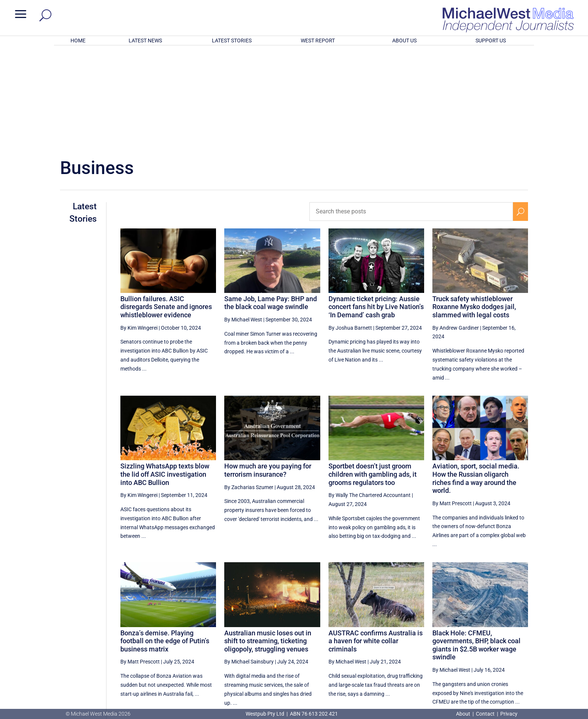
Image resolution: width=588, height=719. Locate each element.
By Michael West (243, 221)
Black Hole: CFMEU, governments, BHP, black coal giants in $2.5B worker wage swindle (476, 547)
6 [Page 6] (473, 638)
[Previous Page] (425, 637)
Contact (485, 714)
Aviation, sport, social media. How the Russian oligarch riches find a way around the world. (476, 380)
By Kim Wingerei (139, 230)
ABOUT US (404, 41)
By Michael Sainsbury (249, 563)
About (464, 714)
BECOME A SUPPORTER (548, 666)
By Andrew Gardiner (456, 230)
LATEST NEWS (145, 41)
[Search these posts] (411, 113)
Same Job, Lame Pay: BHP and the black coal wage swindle (271, 205)
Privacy (509, 714)
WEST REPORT (318, 41)
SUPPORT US (491, 41)
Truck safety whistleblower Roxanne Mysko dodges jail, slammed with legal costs (474, 209)
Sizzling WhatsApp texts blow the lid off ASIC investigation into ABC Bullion (165, 376)
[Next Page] (521, 637)
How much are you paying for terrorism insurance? (268, 372)
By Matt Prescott (452, 405)
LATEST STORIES (232, 41)
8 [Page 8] (505, 638)
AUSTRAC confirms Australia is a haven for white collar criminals (376, 543)
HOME (78, 41)
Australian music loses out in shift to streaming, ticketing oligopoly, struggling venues (268, 543)
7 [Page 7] (489, 638)
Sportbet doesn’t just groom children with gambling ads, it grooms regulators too (373, 376)
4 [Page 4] (441, 638)
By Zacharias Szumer (249, 389)
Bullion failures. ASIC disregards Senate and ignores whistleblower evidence (166, 209)
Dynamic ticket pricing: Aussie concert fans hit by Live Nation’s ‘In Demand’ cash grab (376, 209)
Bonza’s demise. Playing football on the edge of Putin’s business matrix (165, 543)
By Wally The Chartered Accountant (370, 397)
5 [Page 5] (457, 638)
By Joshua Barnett (350, 230)
